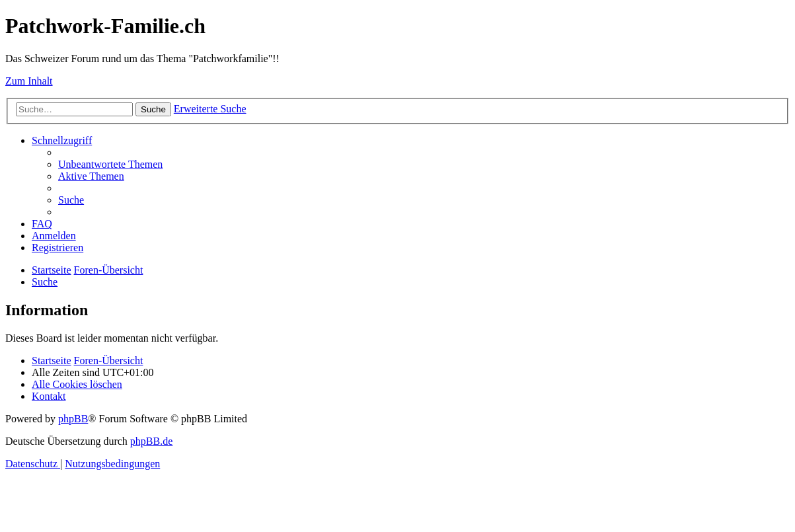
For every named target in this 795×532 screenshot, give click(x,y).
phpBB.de (151, 441)
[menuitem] (110, 164)
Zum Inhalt (29, 81)
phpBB (73, 419)
